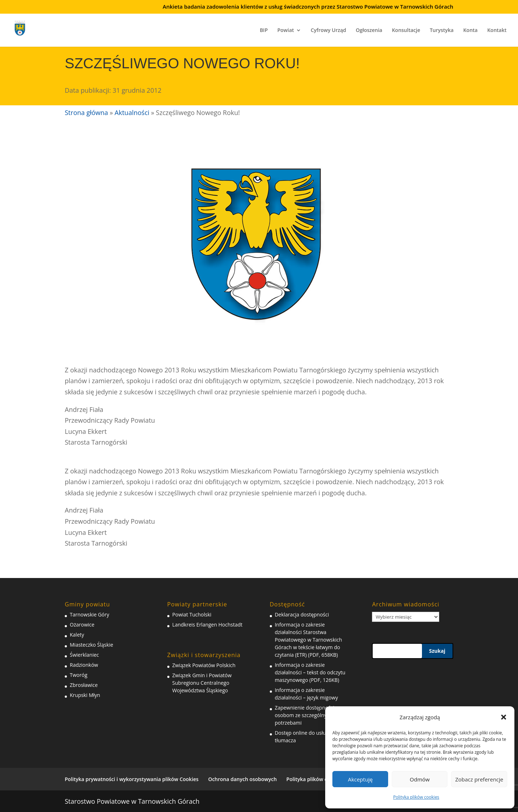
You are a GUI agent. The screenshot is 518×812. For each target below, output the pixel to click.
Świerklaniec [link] (84, 655)
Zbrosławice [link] (84, 685)
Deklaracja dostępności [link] (302, 614)
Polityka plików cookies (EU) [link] (320, 779)
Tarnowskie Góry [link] (89, 614)
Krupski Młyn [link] (85, 695)
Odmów (420, 779)
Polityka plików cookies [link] (416, 797)
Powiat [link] (286, 31)
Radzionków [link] (84, 665)
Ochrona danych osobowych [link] (243, 779)
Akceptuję (360, 779)
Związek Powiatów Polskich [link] (204, 665)
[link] (24, 27)
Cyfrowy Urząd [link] (329, 31)
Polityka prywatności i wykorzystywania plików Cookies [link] (132, 779)
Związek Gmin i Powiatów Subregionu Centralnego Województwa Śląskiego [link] (202, 683)
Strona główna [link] (86, 113)
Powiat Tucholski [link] (192, 614)
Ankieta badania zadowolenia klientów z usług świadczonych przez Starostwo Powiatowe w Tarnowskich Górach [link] (308, 7)
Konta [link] (471, 31)
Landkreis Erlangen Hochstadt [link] (207, 625)
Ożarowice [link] (82, 625)
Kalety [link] (77, 635)
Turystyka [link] (442, 31)
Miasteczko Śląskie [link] (92, 645)
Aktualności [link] (132, 113)
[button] (504, 717)
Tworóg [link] (79, 675)
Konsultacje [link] (406, 31)
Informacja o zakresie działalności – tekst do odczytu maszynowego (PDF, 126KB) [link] (310, 672)
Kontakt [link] (497, 31)
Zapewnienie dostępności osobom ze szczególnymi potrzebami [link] (305, 715)
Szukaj (437, 651)
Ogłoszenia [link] (369, 31)
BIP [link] (264, 31)
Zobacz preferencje (479, 779)
